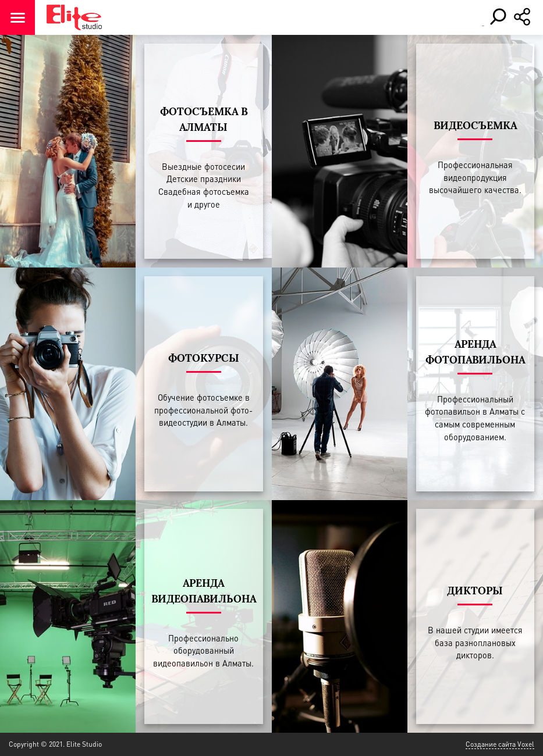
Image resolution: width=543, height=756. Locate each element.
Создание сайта (491, 744)
